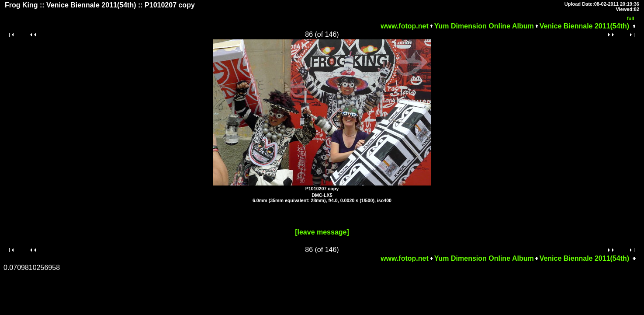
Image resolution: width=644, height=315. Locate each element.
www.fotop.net (405, 26)
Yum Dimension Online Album (484, 26)
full (631, 18)
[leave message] (322, 232)
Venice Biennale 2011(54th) (584, 26)
